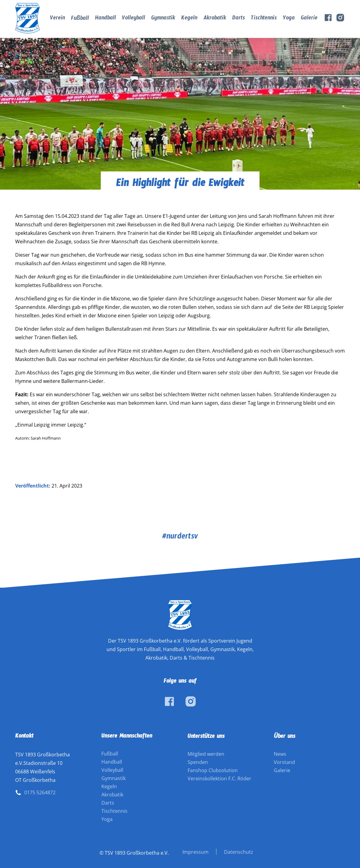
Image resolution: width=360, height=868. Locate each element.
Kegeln (189, 19)
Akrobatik (215, 19)
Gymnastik (163, 19)
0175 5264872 (40, 792)
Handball (105, 19)
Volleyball (134, 19)
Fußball (80, 19)
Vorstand (284, 762)
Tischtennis (264, 19)
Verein (58, 19)
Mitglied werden (206, 754)
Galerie (309, 19)
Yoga (289, 19)
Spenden (198, 762)
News (280, 754)
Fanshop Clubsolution (213, 770)
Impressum (195, 852)
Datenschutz (239, 852)
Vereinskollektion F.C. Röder (219, 778)
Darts (239, 19)
